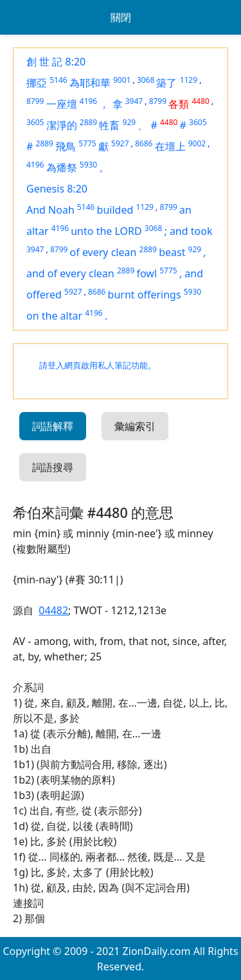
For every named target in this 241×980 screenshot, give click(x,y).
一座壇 (62, 104)
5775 (87, 143)
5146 (58, 80)
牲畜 (109, 125)
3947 (134, 101)
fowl (147, 273)
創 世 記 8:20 (56, 62)
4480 (200, 101)
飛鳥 (66, 146)
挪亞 (37, 83)
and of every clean (70, 273)
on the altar (54, 316)
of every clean (103, 252)
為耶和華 (90, 83)
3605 (35, 122)
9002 (197, 143)
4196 (88, 101)
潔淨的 (62, 125)
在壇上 (170, 146)
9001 (122, 80)
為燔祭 (62, 168)
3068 (146, 80)
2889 (88, 122)
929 (129, 122)
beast (172, 252)
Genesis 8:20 (57, 189)
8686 (144, 143)
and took (191, 231)
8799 (35, 101)
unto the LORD (106, 231)
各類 (179, 104)
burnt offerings (145, 295)
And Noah (50, 210)
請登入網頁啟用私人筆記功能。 (98, 365)
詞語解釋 (53, 426)
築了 (166, 83)
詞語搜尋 (53, 467)
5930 (88, 165)
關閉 (121, 17)
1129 (189, 80)
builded (115, 210)
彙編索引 (135, 426)
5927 (120, 143)
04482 (53, 610)
